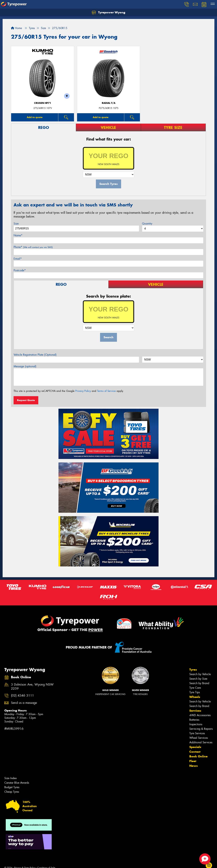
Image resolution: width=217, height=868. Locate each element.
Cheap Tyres (12, 792)
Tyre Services (197, 733)
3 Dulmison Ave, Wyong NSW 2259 (32, 687)
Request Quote (26, 400)
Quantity (147, 224)
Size (16, 224)
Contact (195, 752)
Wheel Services (199, 738)
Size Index (11, 778)
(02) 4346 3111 (22, 696)
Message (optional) (25, 366)
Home (16, 28)
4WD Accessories (200, 715)
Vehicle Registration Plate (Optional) (35, 355)
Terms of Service (106, 391)
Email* (18, 259)
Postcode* (20, 270)
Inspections (196, 724)
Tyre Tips (195, 692)
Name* (18, 235)
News (194, 766)
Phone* (33, 247)
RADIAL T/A (109, 103)
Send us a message (24, 703)
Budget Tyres (12, 787)
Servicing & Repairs (201, 729)
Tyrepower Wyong (109, 13)
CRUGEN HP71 (43, 103)
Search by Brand (199, 683)
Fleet (193, 761)
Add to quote (35, 117)
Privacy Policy (83, 391)
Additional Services (201, 742)
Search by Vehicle (200, 674)
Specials (195, 747)
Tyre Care (195, 688)
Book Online (198, 756)
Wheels (195, 697)
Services (195, 711)
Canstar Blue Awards (17, 783)
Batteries (194, 720)
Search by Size (198, 679)
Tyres (193, 670)
